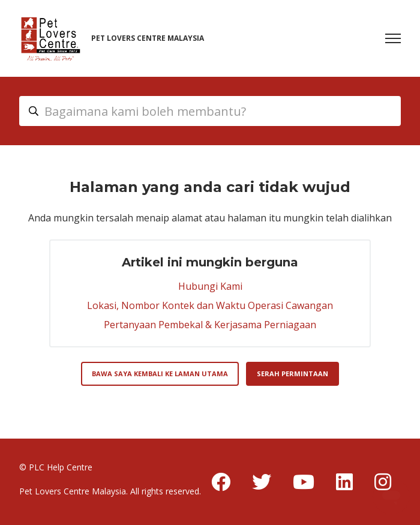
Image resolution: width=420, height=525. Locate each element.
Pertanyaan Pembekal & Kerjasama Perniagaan (210, 325)
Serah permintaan (292, 373)
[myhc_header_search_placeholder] (210, 111)
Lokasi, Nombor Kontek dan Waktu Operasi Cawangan (210, 305)
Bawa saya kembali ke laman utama (160, 373)
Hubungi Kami (210, 286)
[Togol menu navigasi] (393, 38)
